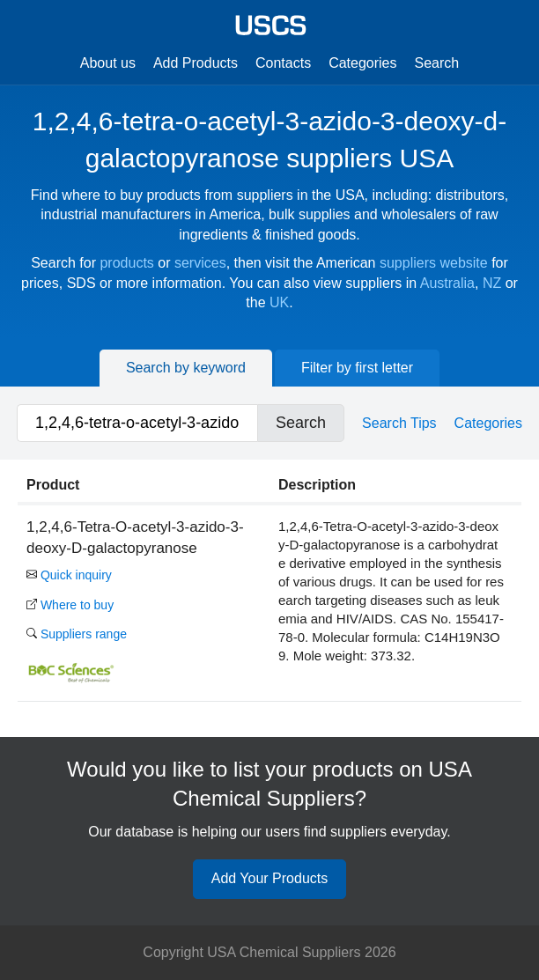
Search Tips (399, 423)
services (200, 263)
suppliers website (434, 263)
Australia (447, 283)
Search (437, 63)
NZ (492, 283)
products (126, 263)
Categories (362, 63)
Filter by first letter (357, 368)
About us (108, 63)
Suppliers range (77, 634)
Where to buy (70, 605)
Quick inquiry (69, 575)
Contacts (283, 63)
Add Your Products (270, 878)
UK (279, 302)
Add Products (196, 63)
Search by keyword (186, 368)
